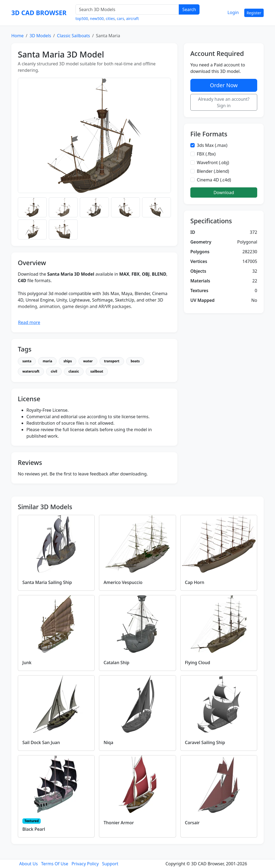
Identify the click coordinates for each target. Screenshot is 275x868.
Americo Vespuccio (123, 582)
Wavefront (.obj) (213, 163)
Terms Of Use (55, 864)
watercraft (31, 371)
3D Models (40, 36)
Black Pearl (34, 829)
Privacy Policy (85, 864)
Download (224, 192)
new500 (97, 18)
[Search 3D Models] (127, 9)
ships (68, 361)
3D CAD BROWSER (39, 13)
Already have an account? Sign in (224, 102)
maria (47, 361)
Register (254, 13)
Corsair (192, 823)
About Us (28, 864)
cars (120, 18)
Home (18, 36)
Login (233, 12)
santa (27, 361)
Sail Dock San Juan (41, 742)
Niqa (108, 742)
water (88, 361)
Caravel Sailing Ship (205, 742)
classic (74, 371)
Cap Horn (195, 582)
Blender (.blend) (213, 171)
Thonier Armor (119, 823)
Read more (29, 322)
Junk (27, 663)
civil (54, 371)
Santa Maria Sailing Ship (47, 582)
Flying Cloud (198, 663)
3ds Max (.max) (212, 145)
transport (112, 361)
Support (110, 864)
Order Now (224, 85)
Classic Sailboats (73, 36)
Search (189, 9)
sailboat (97, 371)
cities (110, 18)
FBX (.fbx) (206, 154)
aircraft (133, 18)
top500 (82, 18)
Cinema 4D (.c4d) (214, 180)
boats (135, 361)
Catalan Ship (116, 663)
